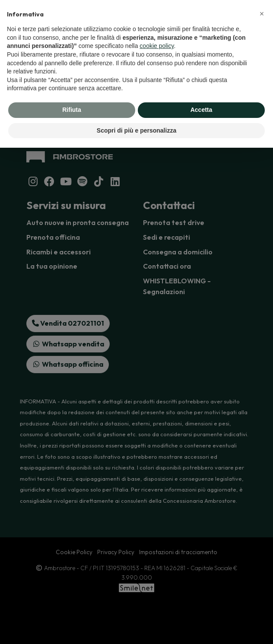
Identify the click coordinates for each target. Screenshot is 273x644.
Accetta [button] (202, 110)
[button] (262, 14)
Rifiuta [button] (72, 110)
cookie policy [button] (157, 46)
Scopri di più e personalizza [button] (136, 130)
